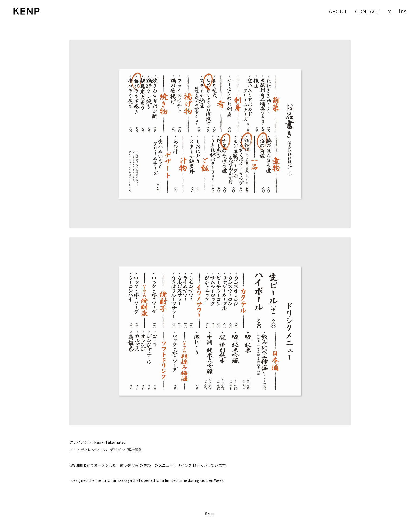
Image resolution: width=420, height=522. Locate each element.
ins (403, 11)
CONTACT (368, 11)
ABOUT (338, 11)
